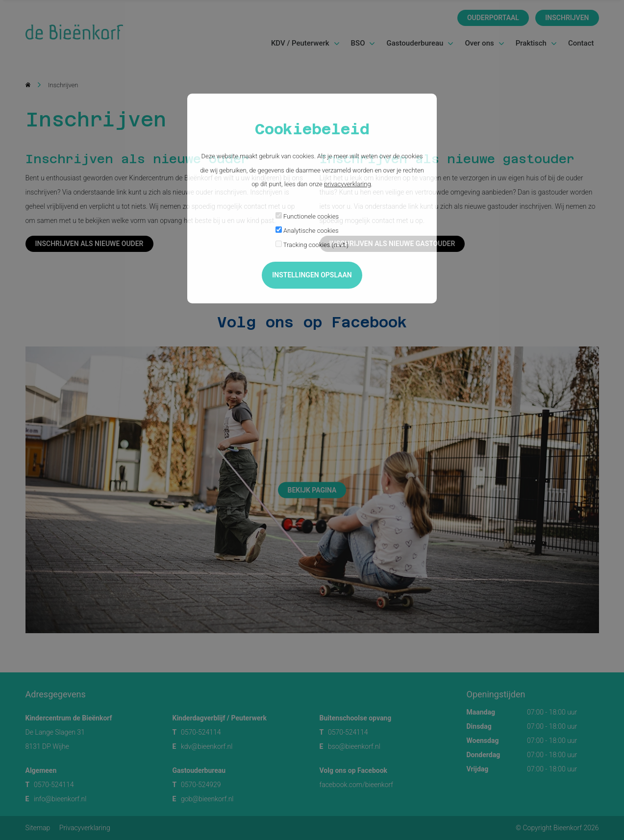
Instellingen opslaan (312, 275)
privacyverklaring (348, 184)
